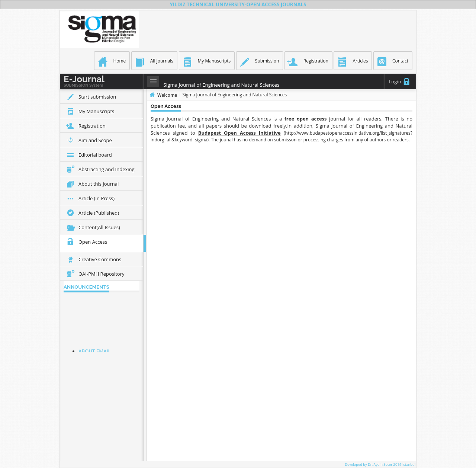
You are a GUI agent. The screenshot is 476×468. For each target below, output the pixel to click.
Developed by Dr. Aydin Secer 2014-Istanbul (380, 464)
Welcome (167, 95)
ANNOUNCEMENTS (86, 287)
